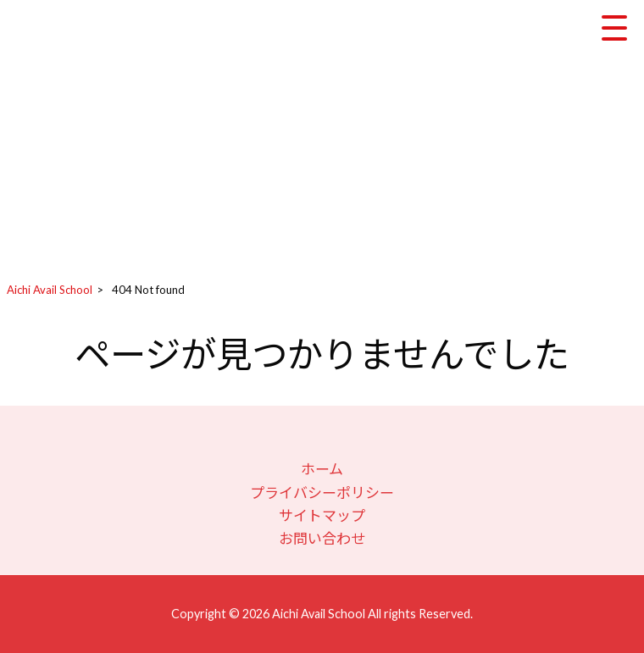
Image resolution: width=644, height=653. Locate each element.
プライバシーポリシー (322, 493)
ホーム (322, 469)
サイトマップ (322, 515)
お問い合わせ (322, 538)
